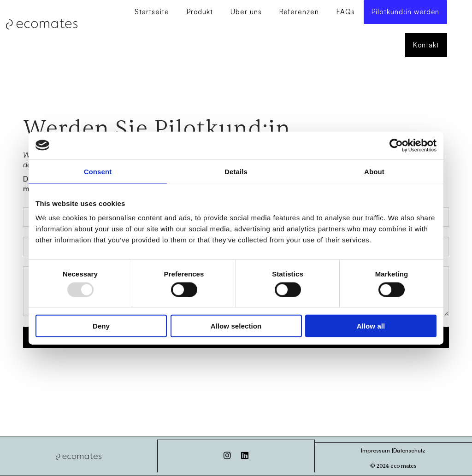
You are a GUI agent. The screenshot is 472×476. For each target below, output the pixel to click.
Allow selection (236, 326)
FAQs (345, 12)
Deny (101, 326)
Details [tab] (236, 171)
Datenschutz (409, 450)
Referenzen (299, 12)
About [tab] (374, 171)
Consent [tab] (98, 171)
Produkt (199, 12)
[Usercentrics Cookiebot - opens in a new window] (396, 145)
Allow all (371, 326)
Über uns (246, 12)
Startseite (151, 12)
